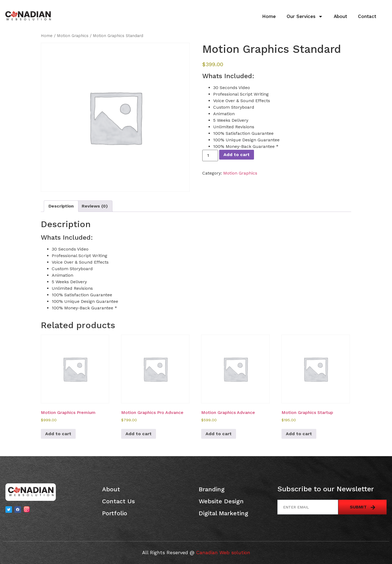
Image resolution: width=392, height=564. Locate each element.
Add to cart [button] (58, 434)
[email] (308, 507)
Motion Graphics (73, 36)
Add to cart (237, 155)
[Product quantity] (210, 156)
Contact (367, 16)
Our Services (305, 16)
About (340, 16)
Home (269, 16)
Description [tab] (61, 206)
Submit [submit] (362, 507)
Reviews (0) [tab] (95, 206)
